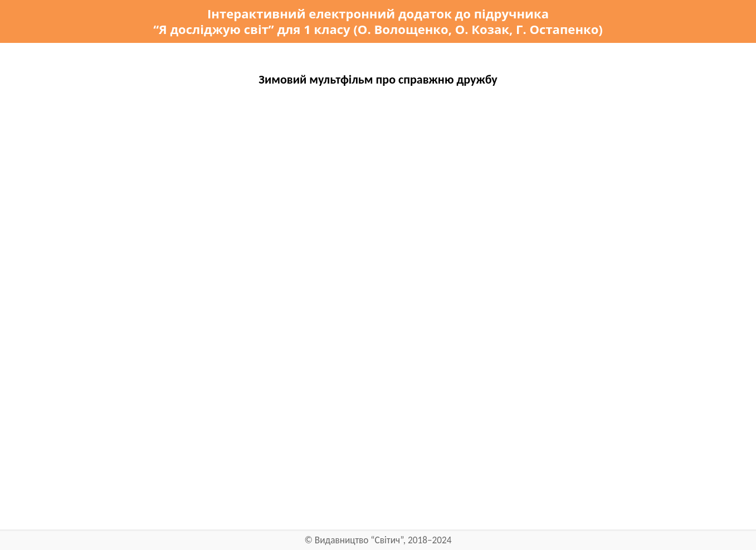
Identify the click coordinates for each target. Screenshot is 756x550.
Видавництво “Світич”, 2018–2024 (383, 540)
